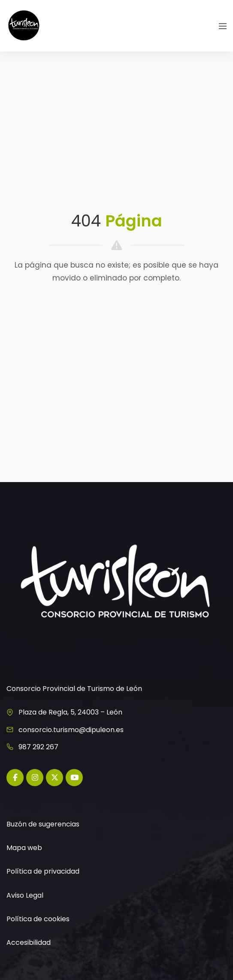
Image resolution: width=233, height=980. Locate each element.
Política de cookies (38, 919)
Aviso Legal (25, 895)
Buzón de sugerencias (43, 824)
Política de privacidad (43, 871)
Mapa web (24, 848)
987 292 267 (38, 747)
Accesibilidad (29, 942)
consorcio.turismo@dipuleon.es (71, 730)
